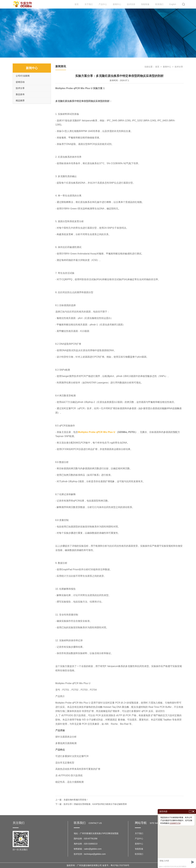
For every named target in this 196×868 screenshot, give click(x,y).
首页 (77, 4)
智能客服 (145, 4)
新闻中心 (117, 4)
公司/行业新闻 (23, 76)
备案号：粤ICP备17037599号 (116, 865)
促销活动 (20, 82)
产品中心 (103, 4)
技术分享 (20, 88)
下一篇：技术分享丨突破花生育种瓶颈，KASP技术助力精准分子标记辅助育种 (91, 804)
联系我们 (159, 4)
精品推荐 (20, 100)
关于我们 (89, 4)
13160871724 (175, 823)
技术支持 (131, 4)
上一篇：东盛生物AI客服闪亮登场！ (72, 800)
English (173, 4)
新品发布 (20, 94)
